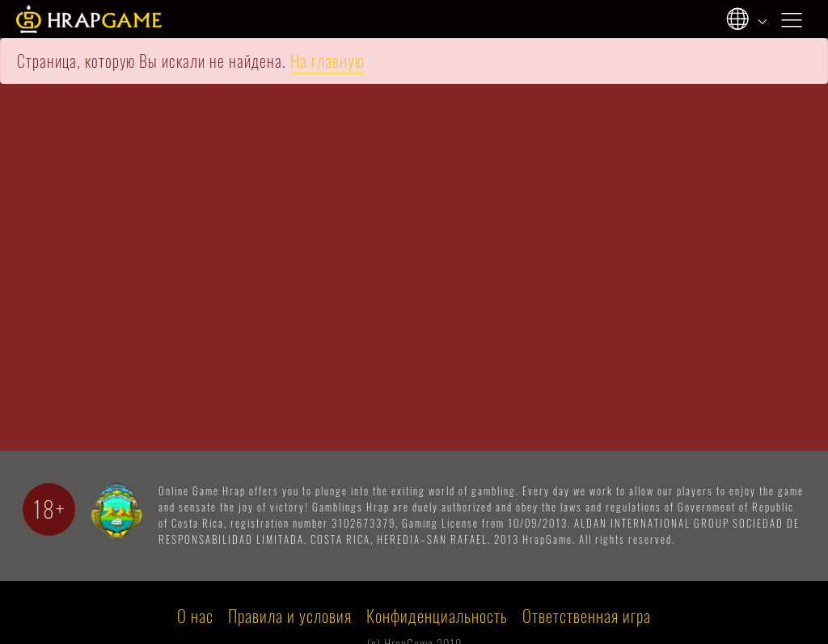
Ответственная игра (587, 616)
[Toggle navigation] (802, 19)
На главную (327, 61)
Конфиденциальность (437, 616)
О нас (195, 616)
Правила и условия (290, 616)
